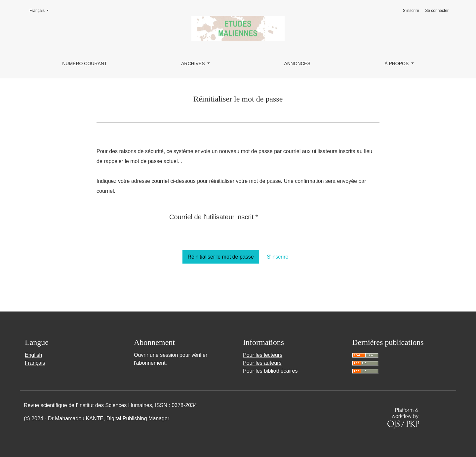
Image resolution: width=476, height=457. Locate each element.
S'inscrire (411, 11)
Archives (194, 63)
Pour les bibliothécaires (270, 371)
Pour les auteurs (262, 363)
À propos (397, 63)
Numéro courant (84, 63)
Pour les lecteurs (263, 355)
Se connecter (437, 11)
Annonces (297, 63)
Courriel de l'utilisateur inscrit (214, 216)
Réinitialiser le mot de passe (221, 257)
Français (41, 10)
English (33, 355)
